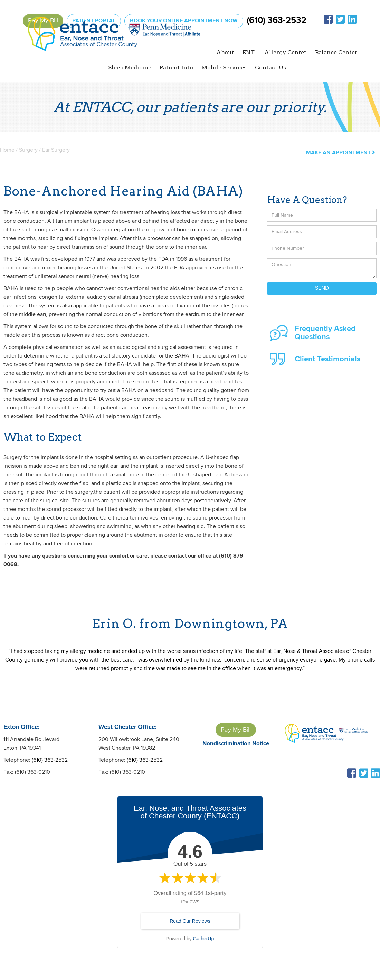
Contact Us (270, 68)
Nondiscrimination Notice (236, 744)
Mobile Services (224, 68)
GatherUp (204, 939)
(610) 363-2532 (277, 21)
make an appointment (340, 153)
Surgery (29, 150)
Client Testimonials (327, 359)
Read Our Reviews (190, 921)
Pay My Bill (236, 730)
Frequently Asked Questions (325, 333)
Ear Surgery (56, 150)
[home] (114, 44)
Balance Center (336, 52)
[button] (225, 53)
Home (7, 150)
